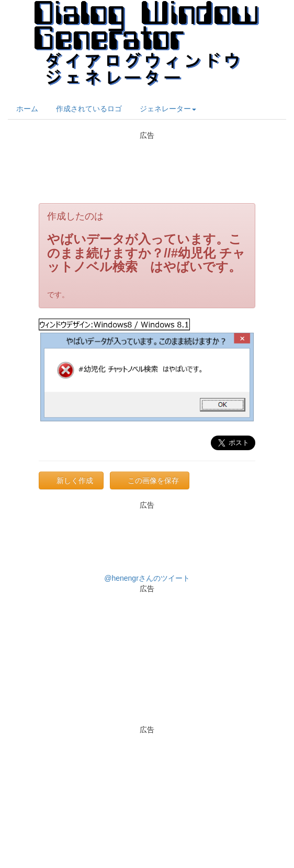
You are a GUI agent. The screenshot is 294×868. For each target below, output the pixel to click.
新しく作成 (75, 480)
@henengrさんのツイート (147, 578)
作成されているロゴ (89, 109)
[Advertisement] (147, 167)
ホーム (27, 109)
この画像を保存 (153, 480)
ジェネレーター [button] (168, 109)
